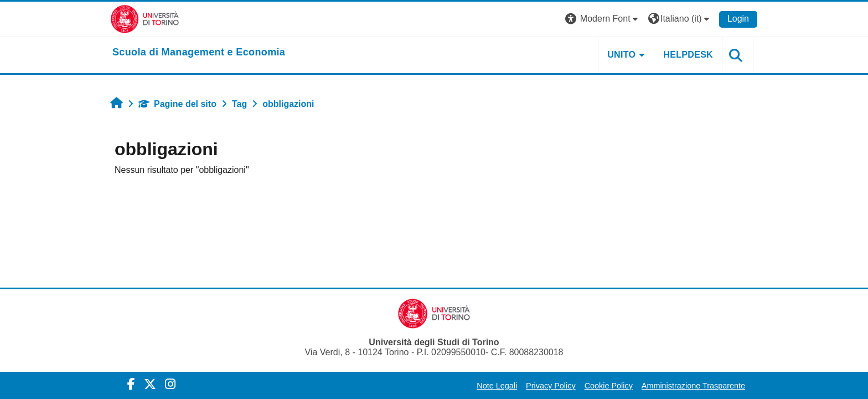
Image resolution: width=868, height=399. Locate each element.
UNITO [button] (621, 55)
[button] (603, 19)
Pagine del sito (177, 104)
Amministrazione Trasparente (693, 386)
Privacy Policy (551, 386)
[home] (199, 53)
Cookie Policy (609, 386)
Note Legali (497, 386)
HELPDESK (688, 55)
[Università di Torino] (145, 19)
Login (738, 19)
